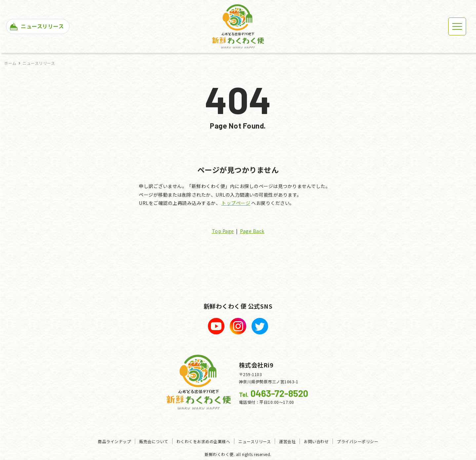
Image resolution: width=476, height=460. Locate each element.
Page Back (252, 231)
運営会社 (287, 441)
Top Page (223, 231)
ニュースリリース (39, 63)
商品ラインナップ (114, 441)
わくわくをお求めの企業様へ (203, 441)
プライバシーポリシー (357, 441)
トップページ (236, 203)
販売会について (154, 441)
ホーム (10, 63)
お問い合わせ (316, 441)
